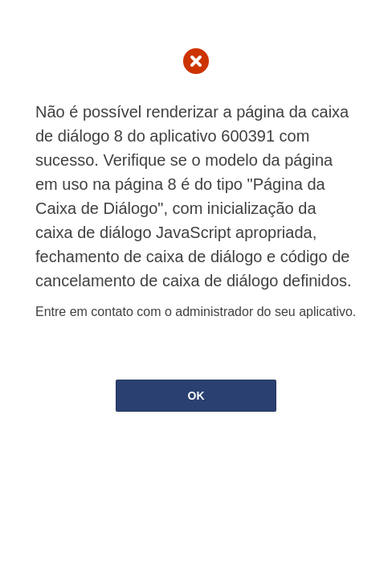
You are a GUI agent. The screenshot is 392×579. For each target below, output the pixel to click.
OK (196, 396)
